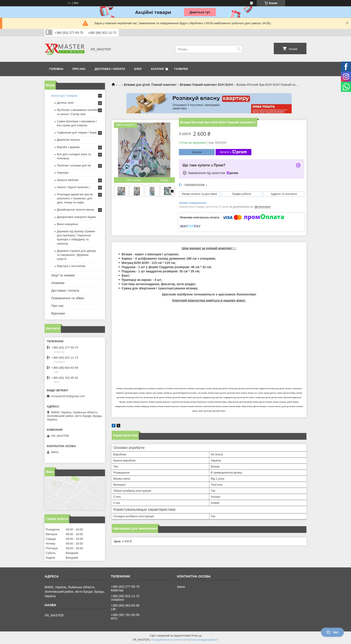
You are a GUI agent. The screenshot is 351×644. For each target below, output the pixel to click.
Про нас (79, 69)
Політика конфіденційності (202, 640)
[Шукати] (239, 49)
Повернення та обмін (68, 298)
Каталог (158, 69)
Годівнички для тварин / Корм (77, 132)
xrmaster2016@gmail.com (68, 396)
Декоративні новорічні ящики (76, 217)
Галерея (181, 69)
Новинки (58, 283)
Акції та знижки (63, 275)
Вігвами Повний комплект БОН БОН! (206, 85)
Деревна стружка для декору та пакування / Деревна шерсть (76, 255)
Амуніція (63, 173)
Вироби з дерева (68, 147)
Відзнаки (58, 313)
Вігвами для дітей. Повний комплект (150, 85)
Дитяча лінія (65, 103)
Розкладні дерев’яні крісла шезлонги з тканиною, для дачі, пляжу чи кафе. (75, 198)
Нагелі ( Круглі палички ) (73, 187)
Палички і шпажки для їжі (74, 165)
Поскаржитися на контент (167, 640)
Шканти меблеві (68, 180)
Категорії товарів (64, 96)
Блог (138, 69)
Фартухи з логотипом (71, 266)
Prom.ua (196, 636)
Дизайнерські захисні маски (75, 210)
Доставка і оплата (110, 69)
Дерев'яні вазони (68, 140)
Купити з (233, 152)
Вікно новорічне (67, 224)
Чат (332, 632)
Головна (56, 69)
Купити (197, 152)
